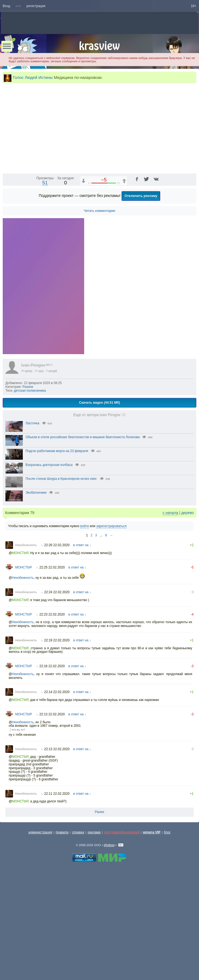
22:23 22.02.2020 (52, 706)
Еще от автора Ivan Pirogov (99, 506)
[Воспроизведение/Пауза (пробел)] (7, 260)
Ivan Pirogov (33, 457)
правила (62, 924)
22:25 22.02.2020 (52, 659)
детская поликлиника (30, 482)
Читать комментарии (100, 302)
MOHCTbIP (20, 644)
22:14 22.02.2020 (57, 783)
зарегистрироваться (111, 617)
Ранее (99, 903)
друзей (53, 462)
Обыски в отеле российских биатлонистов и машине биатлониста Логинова (83, 528)
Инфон (109, 936)
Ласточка (32, 515)
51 (45, 274)
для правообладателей (122, 924)
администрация (40, 924)
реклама (94, 924)
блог (167, 924)
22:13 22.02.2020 (52, 806)
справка (78, 924)
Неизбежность (26, 636)
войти (84, 617)
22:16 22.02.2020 (52, 758)
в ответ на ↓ (82, 636)
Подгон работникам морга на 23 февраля (57, 542)
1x (157, 260)
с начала (170, 604)
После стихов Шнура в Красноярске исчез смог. (61, 570)
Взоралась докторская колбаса (49, 556)
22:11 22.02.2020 (57, 885)
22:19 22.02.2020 (57, 732)
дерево (187, 604)
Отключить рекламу (141, 287)
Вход (6, 6)
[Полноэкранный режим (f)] (191, 260)
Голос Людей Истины (33, 77)
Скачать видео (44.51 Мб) (100, 494)
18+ (194, 6)
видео (29, 462)
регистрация (36, 6)
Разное (28, 478)
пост (41, 462)
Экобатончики (36, 584)
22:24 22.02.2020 (57, 684)
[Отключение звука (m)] (166, 260)
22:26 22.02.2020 (57, 636)
